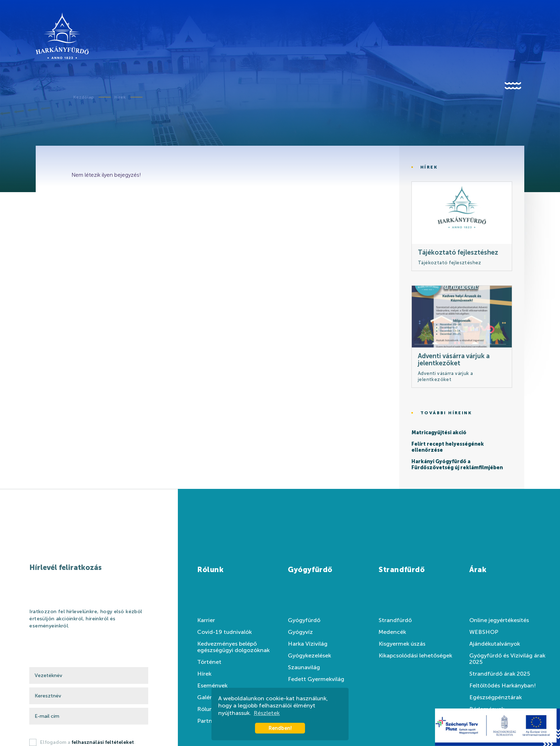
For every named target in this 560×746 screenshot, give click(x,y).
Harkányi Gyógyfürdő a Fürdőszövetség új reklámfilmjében (457, 465)
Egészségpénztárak (496, 697)
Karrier (206, 620)
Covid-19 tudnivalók (224, 632)
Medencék (392, 632)
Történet (209, 662)
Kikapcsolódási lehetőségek (415, 656)
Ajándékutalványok (495, 644)
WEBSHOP (484, 632)
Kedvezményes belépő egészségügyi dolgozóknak (233, 647)
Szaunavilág (304, 667)
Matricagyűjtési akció (439, 433)
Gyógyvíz (300, 632)
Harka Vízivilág (308, 644)
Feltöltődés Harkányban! (502, 686)
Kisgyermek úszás (402, 644)
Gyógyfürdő (304, 620)
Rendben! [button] (280, 728)
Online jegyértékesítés (499, 620)
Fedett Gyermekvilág (316, 679)
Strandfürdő (395, 620)
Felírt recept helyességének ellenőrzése (448, 447)
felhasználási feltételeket (103, 742)
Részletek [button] (267, 713)
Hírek (120, 97)
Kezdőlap (84, 97)
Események (212, 686)
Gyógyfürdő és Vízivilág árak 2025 (507, 659)
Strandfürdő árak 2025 (500, 674)
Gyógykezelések (309, 656)
